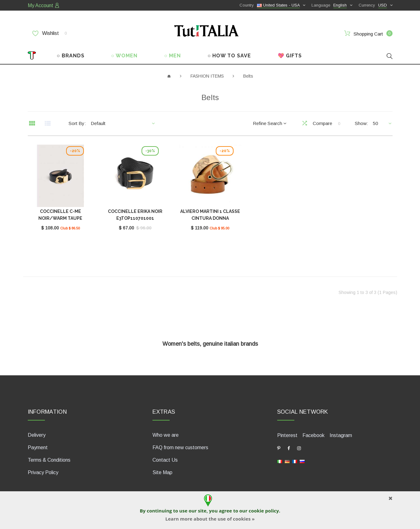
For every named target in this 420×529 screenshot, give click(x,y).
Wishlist (50, 33)
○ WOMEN (124, 56)
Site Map (162, 472)
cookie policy (264, 511)
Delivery (37, 435)
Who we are (166, 435)
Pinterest (287, 435)
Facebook (314, 435)
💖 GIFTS (290, 56)
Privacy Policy (43, 472)
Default (98, 123)
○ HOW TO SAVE (229, 56)
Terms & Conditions (49, 460)
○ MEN (173, 56)
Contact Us (165, 460)
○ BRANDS (71, 56)
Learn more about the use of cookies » (210, 519)
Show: (361, 123)
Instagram (341, 435)
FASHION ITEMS (207, 76)
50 (375, 123)
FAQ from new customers (180, 447)
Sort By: (77, 123)
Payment (38, 447)
